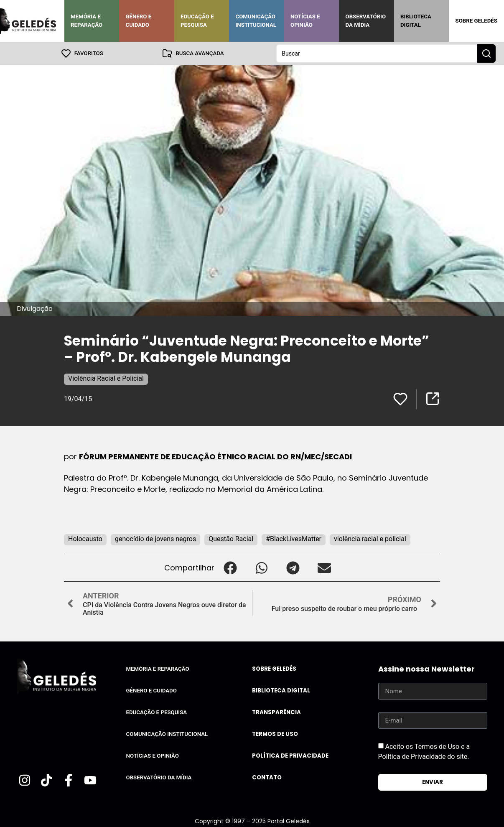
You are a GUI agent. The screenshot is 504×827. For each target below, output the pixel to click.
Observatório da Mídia (365, 21)
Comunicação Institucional (256, 21)
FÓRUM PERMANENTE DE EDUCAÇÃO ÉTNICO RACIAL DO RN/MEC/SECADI (215, 457)
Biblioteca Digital (416, 21)
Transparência (276, 712)
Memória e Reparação (87, 21)
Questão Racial (231, 539)
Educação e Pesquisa (197, 21)
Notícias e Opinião (305, 21)
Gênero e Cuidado (138, 21)
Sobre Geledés (476, 21)
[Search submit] (486, 53)
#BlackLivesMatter (294, 539)
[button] (230, 568)
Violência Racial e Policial (106, 378)
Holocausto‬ (85, 539)
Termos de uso (275, 734)
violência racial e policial (370, 539)
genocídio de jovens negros (155, 539)
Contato (267, 777)
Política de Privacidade (290, 756)
